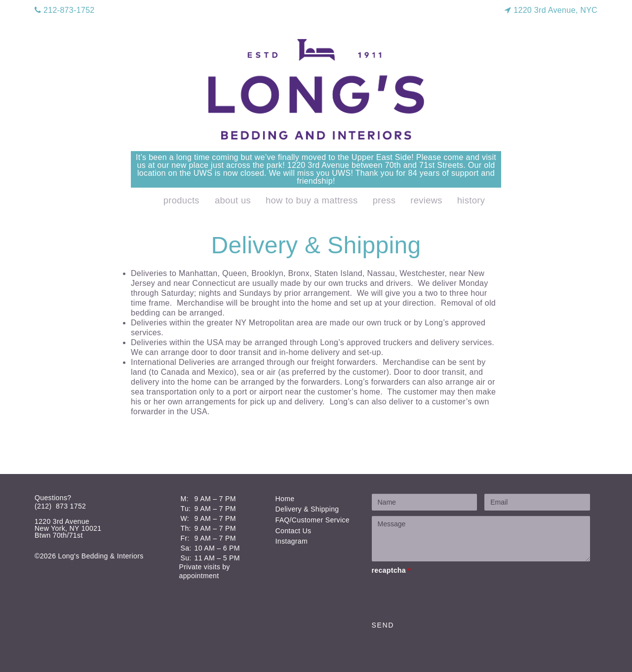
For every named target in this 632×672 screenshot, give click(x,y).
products (181, 200)
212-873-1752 (65, 10)
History (471, 200)
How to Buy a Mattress (312, 200)
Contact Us (294, 531)
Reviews (426, 200)
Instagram (292, 541)
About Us (233, 200)
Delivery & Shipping (307, 509)
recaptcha (391, 570)
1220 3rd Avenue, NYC (551, 10)
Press (384, 200)
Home (285, 499)
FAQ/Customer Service (313, 520)
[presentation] (447, 595)
